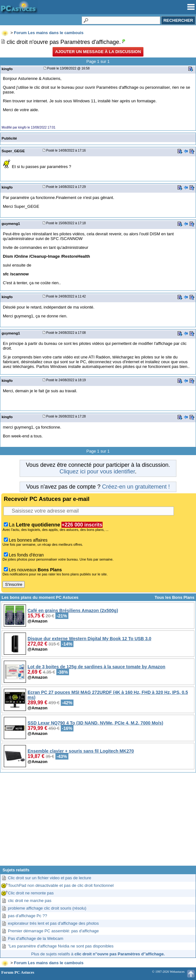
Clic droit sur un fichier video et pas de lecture (50, 878)
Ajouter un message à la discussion (98, 52)
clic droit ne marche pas (30, 901)
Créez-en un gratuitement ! (136, 487)
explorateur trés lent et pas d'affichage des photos (53, 923)
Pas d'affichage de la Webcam (36, 938)
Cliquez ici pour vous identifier (97, 472)
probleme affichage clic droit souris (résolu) (47, 908)
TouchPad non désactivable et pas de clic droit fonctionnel (61, 885)
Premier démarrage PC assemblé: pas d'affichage (53, 931)
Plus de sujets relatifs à (98, 954)
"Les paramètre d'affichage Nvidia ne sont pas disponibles (61, 946)
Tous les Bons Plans (174, 597)
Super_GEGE (13, 151)
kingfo (7, 69)
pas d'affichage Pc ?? (28, 916)
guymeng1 (11, 223)
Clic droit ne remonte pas (31, 893)
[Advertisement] (98, 821)
